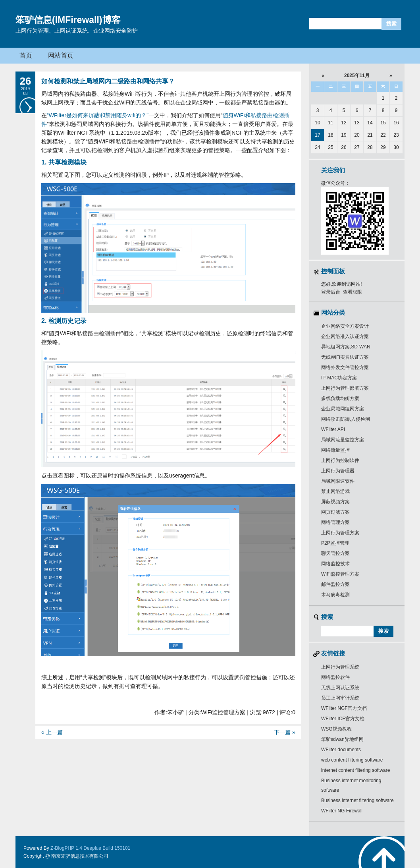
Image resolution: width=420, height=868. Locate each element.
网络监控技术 (335, 564)
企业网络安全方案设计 (345, 326)
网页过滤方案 (335, 512)
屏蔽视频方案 (335, 502)
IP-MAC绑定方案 (339, 378)
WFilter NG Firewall (342, 811)
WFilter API (333, 429)
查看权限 (353, 292)
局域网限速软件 (338, 481)
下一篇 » (285, 732)
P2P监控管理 (335, 543)
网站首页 (61, 55)
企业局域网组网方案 (343, 409)
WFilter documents (341, 750)
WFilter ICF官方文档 (343, 719)
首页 (26, 55)
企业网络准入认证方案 (345, 336)
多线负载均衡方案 (340, 398)
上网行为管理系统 (340, 667)
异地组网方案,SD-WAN (346, 347)
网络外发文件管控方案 (345, 367)
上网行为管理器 (338, 471)
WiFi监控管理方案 (340, 574)
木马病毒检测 (335, 595)
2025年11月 (357, 75)
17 (317, 135)
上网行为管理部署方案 (345, 388)
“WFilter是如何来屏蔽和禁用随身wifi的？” (98, 115)
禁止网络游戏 (335, 491)
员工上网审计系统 (340, 698)
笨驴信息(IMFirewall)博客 (68, 20)
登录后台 (331, 292)
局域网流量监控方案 (343, 440)
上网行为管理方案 (340, 533)
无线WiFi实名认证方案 (345, 357)
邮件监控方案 (335, 584)
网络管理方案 (335, 522)
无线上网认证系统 (340, 688)
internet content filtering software (355, 770)
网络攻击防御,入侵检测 (346, 419)
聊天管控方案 (335, 553)
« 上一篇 (52, 732)
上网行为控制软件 (340, 460)
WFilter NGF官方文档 (344, 708)
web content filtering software (352, 760)
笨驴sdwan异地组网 (342, 739)
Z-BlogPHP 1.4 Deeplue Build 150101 (90, 848)
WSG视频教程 (336, 729)
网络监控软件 (335, 677)
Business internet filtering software (357, 800)
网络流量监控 (335, 450)
